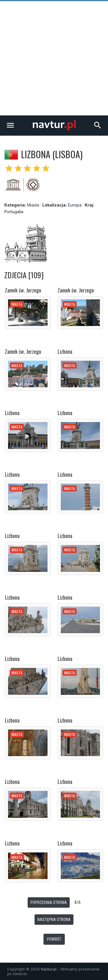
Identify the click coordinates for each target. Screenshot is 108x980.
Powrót (54, 939)
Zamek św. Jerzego (23, 290)
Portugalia (14, 212)
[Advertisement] (54, 58)
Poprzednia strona (49, 902)
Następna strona (54, 920)
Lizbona (65, 351)
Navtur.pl (49, 969)
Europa (75, 205)
